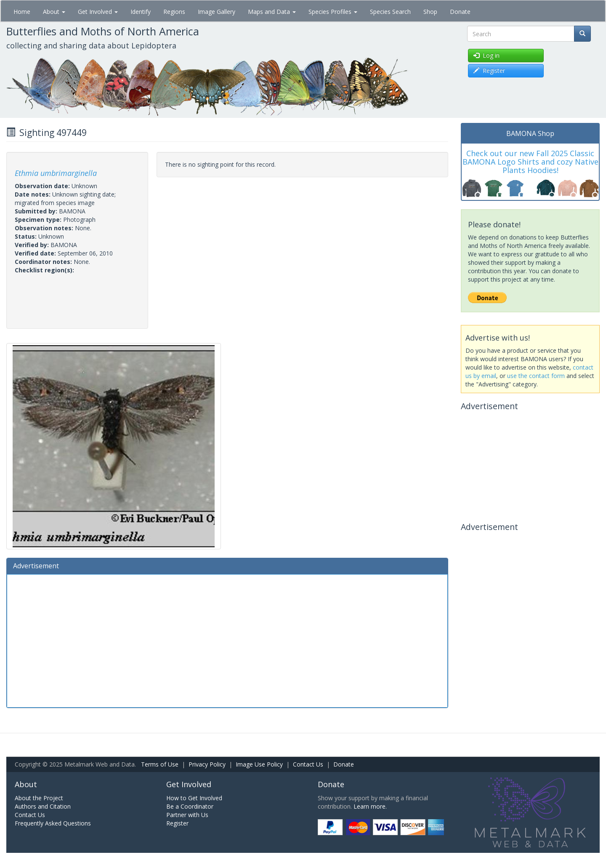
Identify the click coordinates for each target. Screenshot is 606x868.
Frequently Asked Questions (53, 823)
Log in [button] (486, 55)
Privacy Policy (207, 764)
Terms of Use (160, 764)
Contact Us (308, 764)
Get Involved (98, 12)
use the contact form (536, 376)
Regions (174, 12)
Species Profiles (333, 12)
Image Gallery (217, 12)
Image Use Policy (259, 764)
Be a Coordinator (190, 806)
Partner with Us (187, 815)
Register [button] (489, 71)
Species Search (390, 12)
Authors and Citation (43, 806)
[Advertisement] (227, 640)
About (54, 12)
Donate (460, 12)
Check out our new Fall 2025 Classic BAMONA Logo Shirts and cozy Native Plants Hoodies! (530, 162)
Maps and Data (272, 12)
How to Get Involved (194, 798)
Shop (430, 12)
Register (177, 823)
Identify (141, 12)
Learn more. (370, 806)
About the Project (39, 798)
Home (22, 12)
